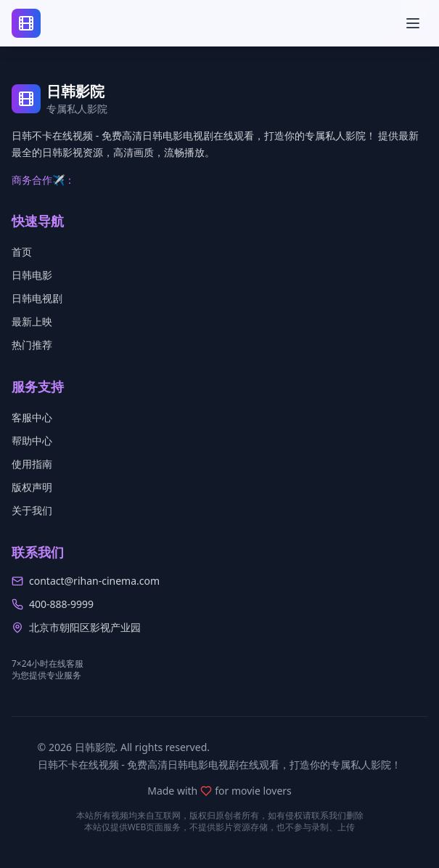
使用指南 (32, 464)
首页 (22, 252)
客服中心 (32, 417)
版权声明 (32, 487)
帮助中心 (32, 441)
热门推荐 (32, 345)
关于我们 (32, 510)
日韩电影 (32, 275)
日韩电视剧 (37, 298)
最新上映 (32, 321)
